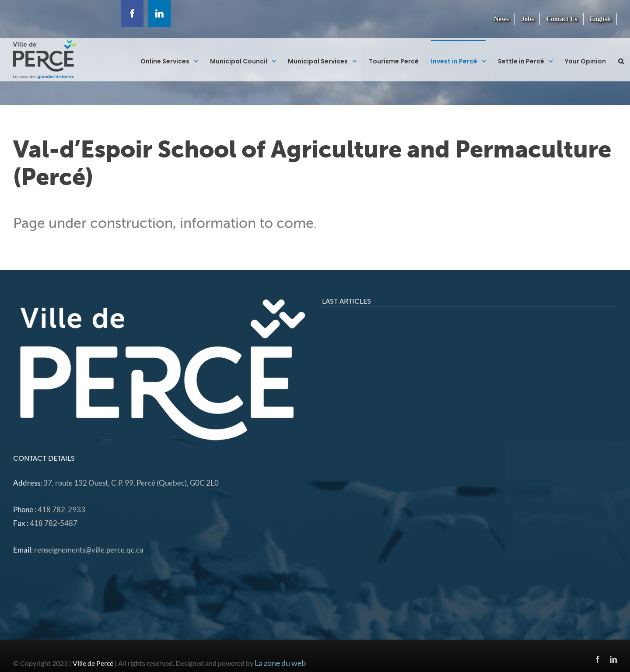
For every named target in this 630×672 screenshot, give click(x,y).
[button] (621, 60)
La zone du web (280, 663)
